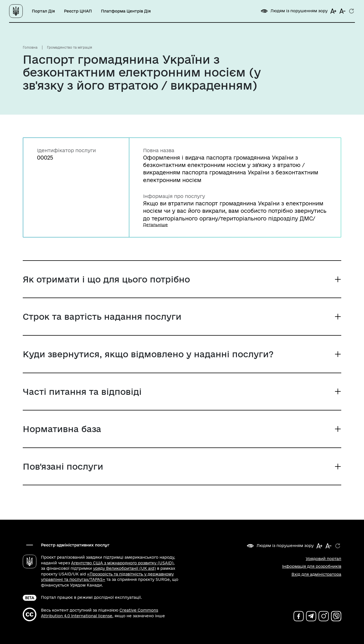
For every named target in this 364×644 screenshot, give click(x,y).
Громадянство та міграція (70, 47)
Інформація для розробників (312, 566)
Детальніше (155, 225)
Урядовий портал (323, 559)
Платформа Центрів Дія (126, 11)
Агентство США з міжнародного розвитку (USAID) (122, 563)
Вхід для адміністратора (316, 574)
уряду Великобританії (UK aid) (124, 568)
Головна (30, 47)
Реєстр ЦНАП (78, 11)
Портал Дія (43, 11)
